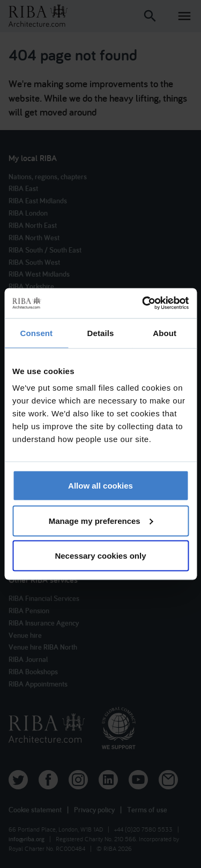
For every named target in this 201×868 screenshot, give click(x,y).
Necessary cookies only (100, 556)
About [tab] (165, 333)
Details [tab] (101, 333)
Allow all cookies (100, 486)
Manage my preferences (101, 520)
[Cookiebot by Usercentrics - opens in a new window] (143, 303)
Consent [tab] (36, 333)
